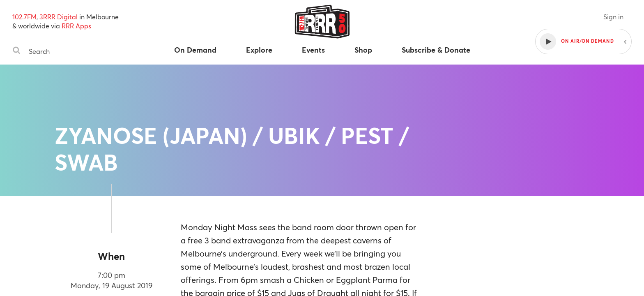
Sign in (613, 17)
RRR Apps (76, 26)
